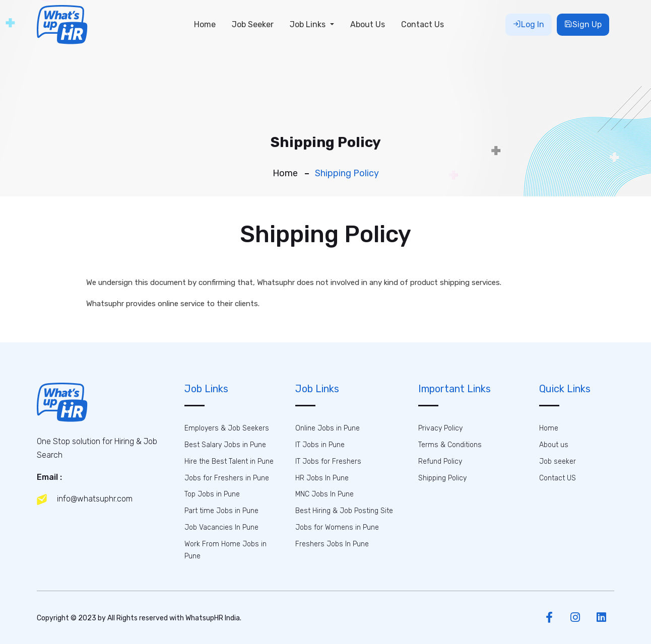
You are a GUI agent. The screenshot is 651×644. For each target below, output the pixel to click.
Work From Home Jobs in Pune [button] (225, 550)
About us (554, 445)
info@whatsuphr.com (85, 499)
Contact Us (422, 24)
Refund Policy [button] (440, 461)
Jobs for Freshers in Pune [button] (227, 478)
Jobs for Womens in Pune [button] (337, 527)
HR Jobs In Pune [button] (322, 478)
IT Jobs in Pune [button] (320, 445)
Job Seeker (253, 24)
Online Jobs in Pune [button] (328, 428)
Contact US (558, 478)
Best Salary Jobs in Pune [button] (225, 445)
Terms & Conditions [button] (450, 445)
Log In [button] (529, 24)
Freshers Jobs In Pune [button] (332, 544)
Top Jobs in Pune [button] (212, 494)
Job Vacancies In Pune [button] (221, 527)
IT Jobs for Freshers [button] (328, 461)
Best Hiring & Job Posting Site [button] (344, 511)
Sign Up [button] (583, 24)
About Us (368, 24)
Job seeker (558, 461)
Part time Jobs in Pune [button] (221, 511)
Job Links (309, 24)
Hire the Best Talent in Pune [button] (229, 461)
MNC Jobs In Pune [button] (324, 494)
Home (205, 24)
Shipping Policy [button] (442, 478)
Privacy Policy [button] (440, 428)
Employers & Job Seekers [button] (227, 428)
